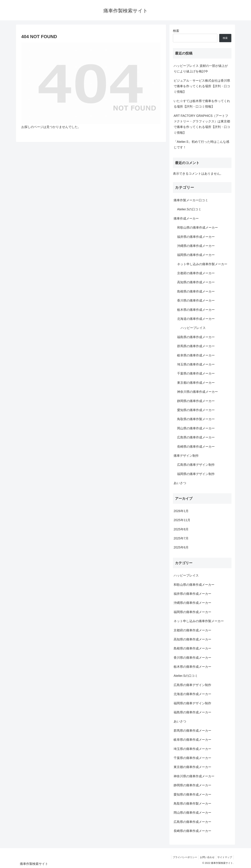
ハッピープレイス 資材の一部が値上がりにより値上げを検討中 (201, 69)
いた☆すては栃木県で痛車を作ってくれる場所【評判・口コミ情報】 (202, 104)
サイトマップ (224, 857)
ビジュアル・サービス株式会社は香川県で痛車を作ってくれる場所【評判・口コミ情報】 (202, 86)
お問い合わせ (206, 857)
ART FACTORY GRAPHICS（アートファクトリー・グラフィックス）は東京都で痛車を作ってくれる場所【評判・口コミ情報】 (202, 124)
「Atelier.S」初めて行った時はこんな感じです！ (201, 145)
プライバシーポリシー (183, 857)
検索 (176, 31)
